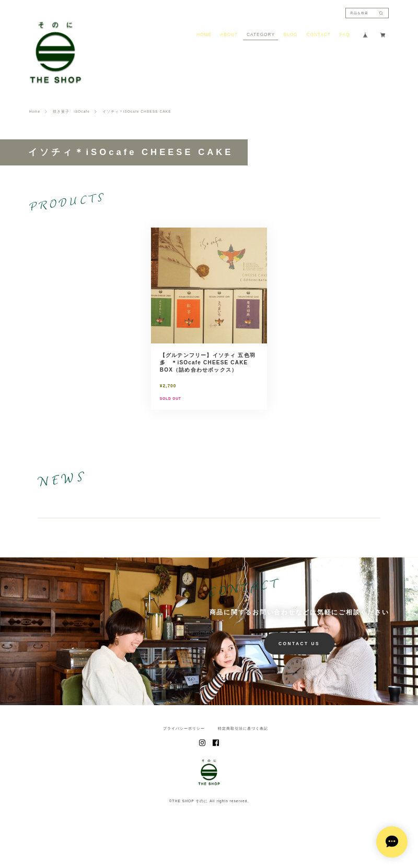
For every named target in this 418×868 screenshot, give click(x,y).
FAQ (345, 34)
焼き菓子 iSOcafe (71, 112)
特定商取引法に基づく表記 (243, 752)
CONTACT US (299, 667)
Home (35, 112)
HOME (204, 34)
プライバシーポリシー (184, 752)
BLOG (291, 34)
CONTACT (318, 34)
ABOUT (229, 34)
